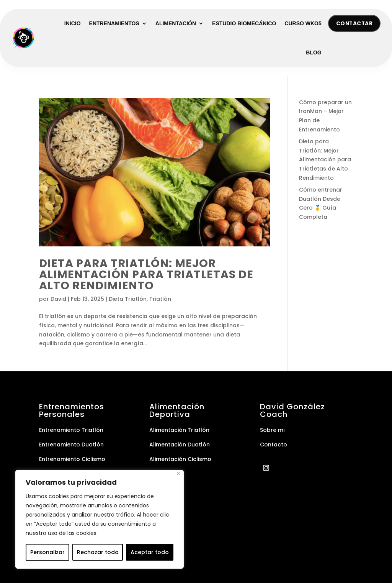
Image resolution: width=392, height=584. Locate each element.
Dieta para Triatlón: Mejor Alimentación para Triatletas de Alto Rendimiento (146, 275)
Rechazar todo (98, 552)
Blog (314, 53)
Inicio (73, 24)
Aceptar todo (150, 552)
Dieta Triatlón (128, 300)
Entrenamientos (114, 24)
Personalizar (47, 552)
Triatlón (160, 300)
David (58, 300)
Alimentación (176, 24)
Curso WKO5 (303, 24)
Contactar (353, 24)
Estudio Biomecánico (244, 24)
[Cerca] (179, 473)
